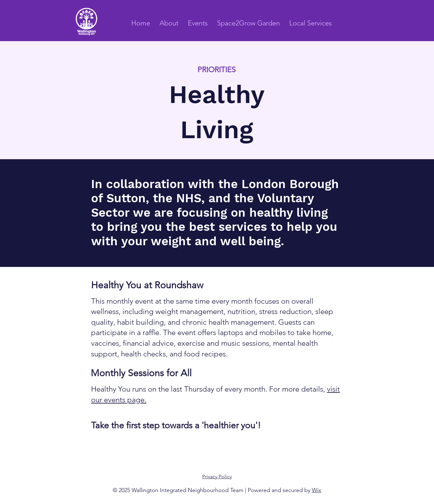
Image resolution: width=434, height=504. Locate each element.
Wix (317, 490)
